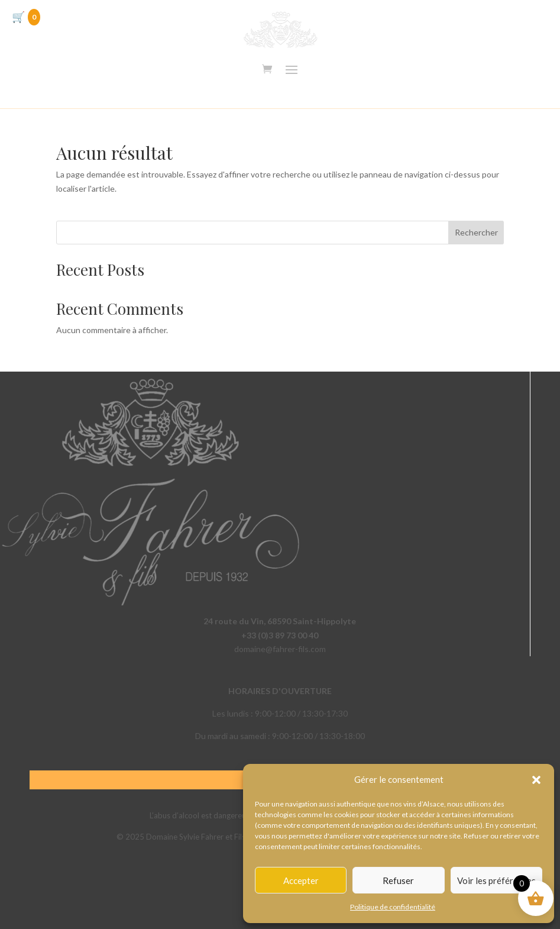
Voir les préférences (496, 880)
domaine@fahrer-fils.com (280, 649)
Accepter (301, 880)
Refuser (398, 880)
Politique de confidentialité (393, 907)
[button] (536, 780)
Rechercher (476, 232)
